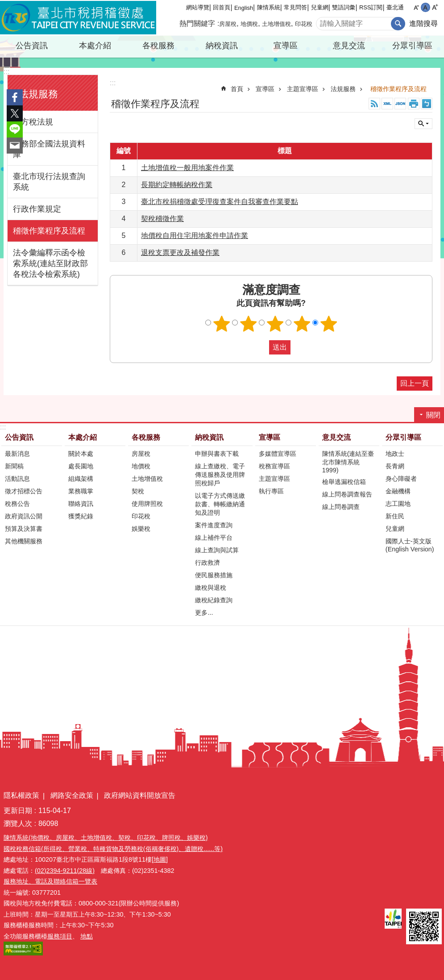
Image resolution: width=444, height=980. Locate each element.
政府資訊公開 (24, 516)
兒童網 (320, 7)
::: (6, 72)
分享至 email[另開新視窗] (15, 146)
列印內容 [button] (414, 104)
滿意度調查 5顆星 (328, 324)
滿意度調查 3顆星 (275, 324)
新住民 (395, 516)
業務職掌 (81, 491)
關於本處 (81, 454)
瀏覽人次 (18, 824)
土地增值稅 (276, 24)
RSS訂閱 (371, 7)
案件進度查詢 (214, 525)
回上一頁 (415, 383)
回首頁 (222, 7)
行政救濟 (207, 563)
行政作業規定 (37, 209)
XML (387, 104)
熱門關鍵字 (197, 23)
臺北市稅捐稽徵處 (78, 18)
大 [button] (435, 7)
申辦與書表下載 (217, 454)
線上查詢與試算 (217, 550)
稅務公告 (17, 504)
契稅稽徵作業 (162, 219)
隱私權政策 (21, 795)
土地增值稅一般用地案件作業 (187, 168)
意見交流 (349, 46)
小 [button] (416, 7)
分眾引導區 (412, 46)
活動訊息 (17, 479)
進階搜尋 (423, 23)
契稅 (138, 491)
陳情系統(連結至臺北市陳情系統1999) (348, 462)
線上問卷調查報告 (347, 494)
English (244, 8)
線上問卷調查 (341, 507)
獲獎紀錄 (81, 516)
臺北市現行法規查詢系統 (49, 182)
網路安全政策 (72, 795)
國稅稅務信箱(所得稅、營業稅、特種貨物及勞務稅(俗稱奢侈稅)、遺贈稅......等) (113, 849)
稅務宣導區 (274, 466)
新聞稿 (14, 466)
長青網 (395, 466)
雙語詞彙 (344, 7)
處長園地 (81, 466)
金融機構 (398, 491)
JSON (400, 104)
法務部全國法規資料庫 (49, 149)
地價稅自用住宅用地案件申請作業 (195, 236)
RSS (374, 104)
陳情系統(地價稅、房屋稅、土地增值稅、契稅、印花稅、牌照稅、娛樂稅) (106, 838)
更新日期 (18, 811)
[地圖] (160, 859)
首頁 (237, 89)
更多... (204, 613)
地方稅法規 (33, 122)
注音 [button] (427, 104)
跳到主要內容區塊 (5, 5)
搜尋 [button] (398, 24)
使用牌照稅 (147, 504)
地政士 (395, 454)
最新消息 (17, 454)
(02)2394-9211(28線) (65, 871)
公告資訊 (32, 46)
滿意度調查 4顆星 (302, 324)
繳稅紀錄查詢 (214, 600)
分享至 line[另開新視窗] (15, 129)
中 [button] (425, 7)
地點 (87, 936)
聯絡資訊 (81, 504)
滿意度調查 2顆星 (248, 324)
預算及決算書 (24, 529)
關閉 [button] (423, 124)
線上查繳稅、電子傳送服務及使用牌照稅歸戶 (220, 475)
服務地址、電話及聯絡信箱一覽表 (50, 881)
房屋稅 (228, 24)
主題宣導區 (303, 89)
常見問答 (295, 7)
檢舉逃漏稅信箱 (344, 482)
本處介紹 (95, 46)
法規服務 (38, 94)
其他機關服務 (24, 541)
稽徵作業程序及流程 (49, 231)
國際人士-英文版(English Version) (410, 545)
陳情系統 (269, 7)
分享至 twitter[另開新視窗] (15, 113)
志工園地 (398, 504)
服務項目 (60, 936)
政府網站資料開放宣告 (140, 795)
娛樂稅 (141, 529)
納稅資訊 (222, 46)
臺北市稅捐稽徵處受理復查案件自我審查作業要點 (220, 202)
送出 (261, 347)
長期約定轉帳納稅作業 (177, 185)
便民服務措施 (214, 575)
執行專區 (271, 491)
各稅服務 (158, 46)
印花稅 (304, 24)
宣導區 (286, 46)
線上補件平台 (214, 538)
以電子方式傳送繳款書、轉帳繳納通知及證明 (220, 504)
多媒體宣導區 (278, 454)
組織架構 (81, 479)
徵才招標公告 (24, 491)
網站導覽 (198, 7)
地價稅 (249, 24)
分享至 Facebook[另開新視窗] (15, 97)
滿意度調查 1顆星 (221, 324)
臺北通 (395, 7)
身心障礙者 (401, 479)
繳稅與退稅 (211, 588)
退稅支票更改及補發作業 (180, 252)
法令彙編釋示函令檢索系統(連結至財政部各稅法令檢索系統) (50, 263)
